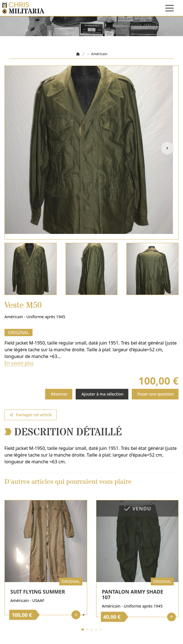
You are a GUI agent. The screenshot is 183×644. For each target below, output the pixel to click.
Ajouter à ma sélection (103, 394)
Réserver (59, 394)
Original (18, 333)
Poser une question (156, 394)
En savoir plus (19, 363)
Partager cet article (31, 415)
